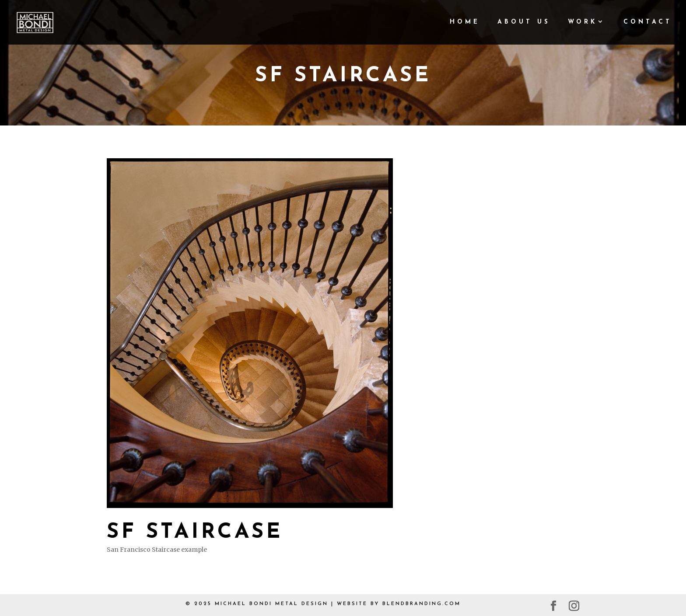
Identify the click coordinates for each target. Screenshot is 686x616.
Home (465, 22)
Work (583, 22)
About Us (524, 22)
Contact (648, 22)
